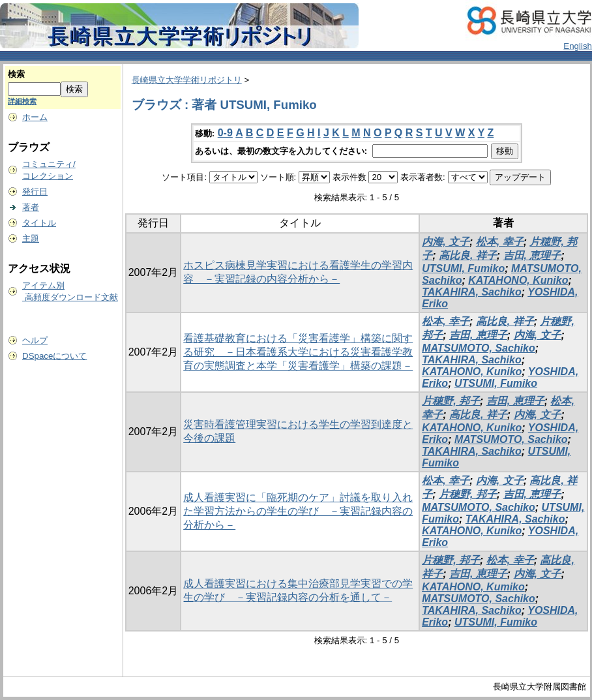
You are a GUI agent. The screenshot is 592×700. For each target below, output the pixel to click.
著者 (31, 207)
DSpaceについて (54, 356)
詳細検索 (22, 101)
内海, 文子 (446, 242)
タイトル (39, 223)
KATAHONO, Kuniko (518, 280)
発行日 (35, 191)
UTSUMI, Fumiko (463, 268)
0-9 (225, 133)
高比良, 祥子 (468, 255)
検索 (16, 74)
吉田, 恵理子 (532, 255)
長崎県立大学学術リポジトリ (187, 80)
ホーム (35, 117)
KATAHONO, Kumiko (473, 587)
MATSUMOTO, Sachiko (479, 348)
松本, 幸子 (500, 242)
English (578, 46)
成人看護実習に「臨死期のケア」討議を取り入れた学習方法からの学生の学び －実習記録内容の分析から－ (298, 511)
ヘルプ (35, 340)
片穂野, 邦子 (451, 401)
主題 (31, 238)
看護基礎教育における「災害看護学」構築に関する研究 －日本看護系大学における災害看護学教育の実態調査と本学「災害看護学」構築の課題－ (298, 352)
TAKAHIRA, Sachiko (472, 292)
